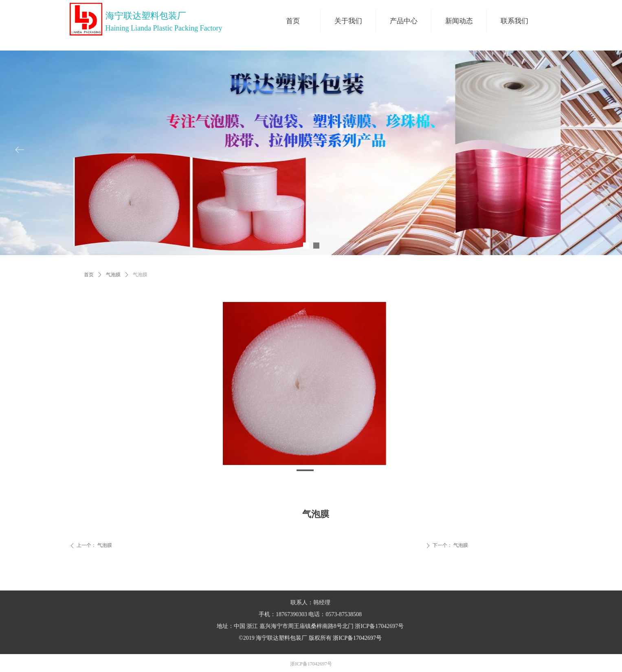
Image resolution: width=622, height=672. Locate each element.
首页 (89, 275)
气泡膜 (113, 275)
